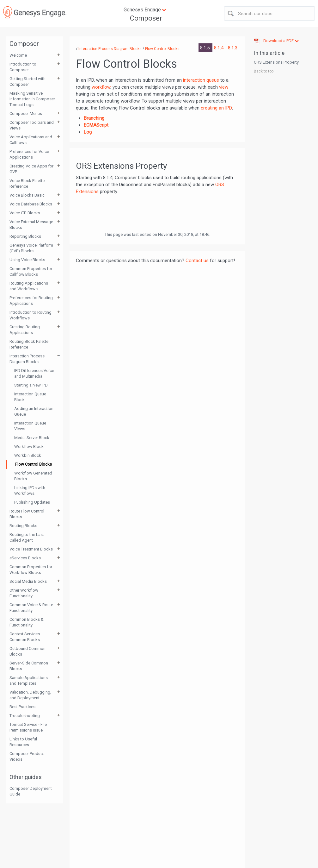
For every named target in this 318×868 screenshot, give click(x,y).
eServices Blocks (25, 558)
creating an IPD (216, 108)
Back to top (264, 71)
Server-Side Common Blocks (29, 666)
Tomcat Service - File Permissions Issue (28, 727)
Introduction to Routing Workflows (31, 315)
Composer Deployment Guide (31, 791)
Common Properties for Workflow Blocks (31, 570)
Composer (146, 18)
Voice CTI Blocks (25, 213)
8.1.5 (205, 48)
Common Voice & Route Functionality (31, 608)
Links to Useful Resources (23, 742)
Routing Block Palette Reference (29, 344)
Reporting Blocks (25, 236)
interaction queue (201, 80)
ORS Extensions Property (276, 62)
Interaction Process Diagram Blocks (27, 359)
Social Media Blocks (28, 581)
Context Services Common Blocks (25, 637)
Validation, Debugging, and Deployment (30, 695)
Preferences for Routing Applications (31, 301)
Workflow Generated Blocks (33, 476)
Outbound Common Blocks (28, 651)
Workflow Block (29, 447)
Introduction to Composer (23, 67)
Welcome (18, 55)
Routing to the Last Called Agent (27, 537)
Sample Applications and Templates (29, 680)
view (224, 87)
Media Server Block (32, 438)
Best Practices (22, 707)
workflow (101, 87)
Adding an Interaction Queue (34, 411)
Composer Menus (26, 113)
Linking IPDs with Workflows (30, 491)
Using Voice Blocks (27, 260)
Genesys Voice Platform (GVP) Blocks (31, 248)
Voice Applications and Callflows (31, 140)
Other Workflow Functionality (24, 593)
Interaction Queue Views (30, 426)
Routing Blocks (23, 526)
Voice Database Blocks (31, 204)
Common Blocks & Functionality (27, 622)
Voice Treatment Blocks (31, 549)
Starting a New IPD (31, 385)
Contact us (197, 261)
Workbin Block (28, 455)
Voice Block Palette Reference (27, 183)
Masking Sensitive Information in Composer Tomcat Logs (32, 99)
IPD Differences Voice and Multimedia (34, 373)
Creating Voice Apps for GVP (31, 169)
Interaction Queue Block (30, 397)
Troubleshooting (25, 716)
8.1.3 (233, 48)
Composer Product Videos (27, 756)
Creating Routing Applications (25, 330)
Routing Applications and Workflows (29, 286)
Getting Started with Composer (28, 82)
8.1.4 (219, 48)
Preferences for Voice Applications (29, 154)
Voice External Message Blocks (31, 225)
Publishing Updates (32, 502)
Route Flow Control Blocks (27, 514)
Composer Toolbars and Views (32, 125)
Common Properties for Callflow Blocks (31, 271)
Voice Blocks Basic (27, 195)
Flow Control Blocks (34, 464)
